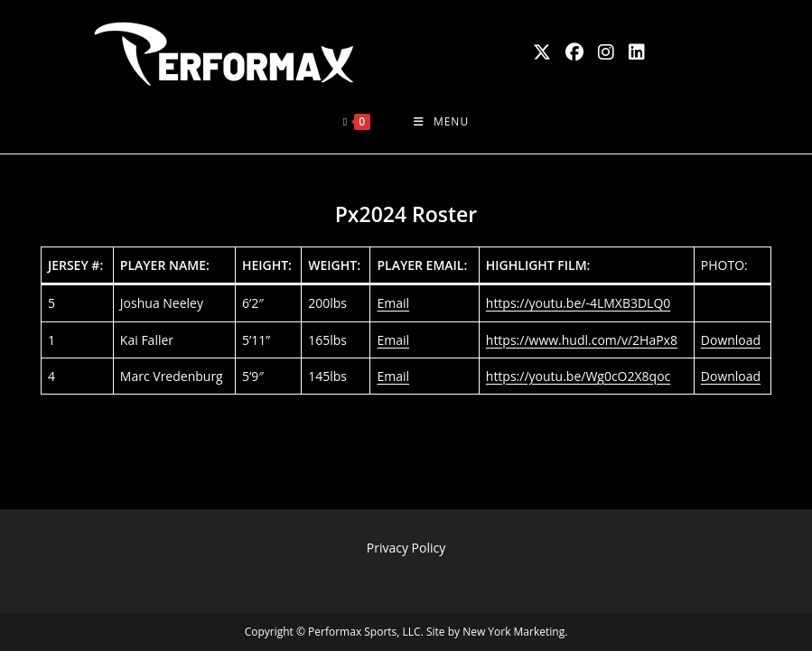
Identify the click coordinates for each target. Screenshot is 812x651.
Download (731, 340)
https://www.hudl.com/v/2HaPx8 (582, 340)
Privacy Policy (406, 548)
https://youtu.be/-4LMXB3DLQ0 (579, 303)
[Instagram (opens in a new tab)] (606, 52)
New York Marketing (513, 632)
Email (393, 303)
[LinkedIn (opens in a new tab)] (637, 52)
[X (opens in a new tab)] (542, 52)
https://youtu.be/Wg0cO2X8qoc (579, 376)
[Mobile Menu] (441, 122)
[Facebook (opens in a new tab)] (574, 52)
